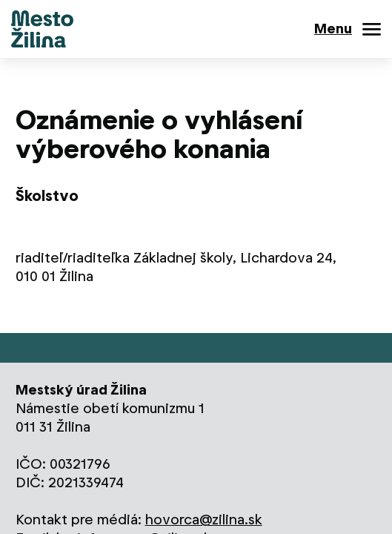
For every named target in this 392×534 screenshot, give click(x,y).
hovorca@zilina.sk (204, 520)
